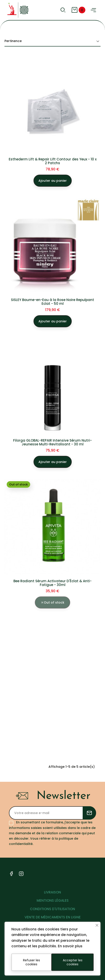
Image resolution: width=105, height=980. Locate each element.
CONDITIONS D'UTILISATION (52, 909)
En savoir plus (70, 946)
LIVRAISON (52, 892)
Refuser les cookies (31, 962)
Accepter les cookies (73, 962)
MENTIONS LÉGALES (53, 900)
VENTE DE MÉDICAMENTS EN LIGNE (53, 917)
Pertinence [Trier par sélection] (52, 41)
